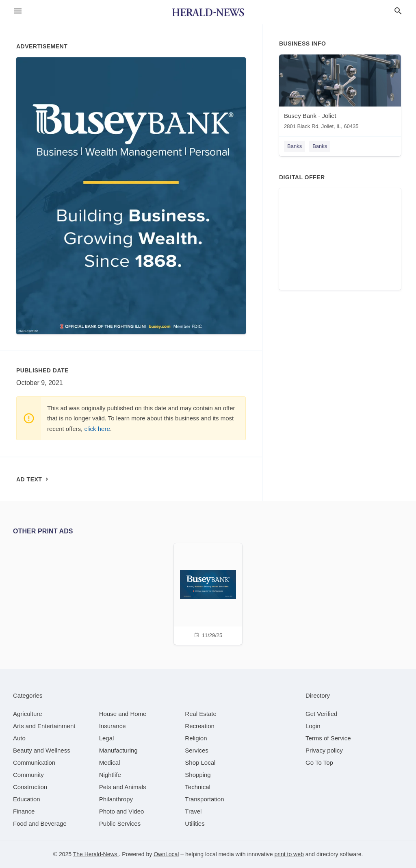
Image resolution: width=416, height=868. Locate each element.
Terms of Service (328, 738)
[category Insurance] (113, 726)
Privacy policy (324, 750)
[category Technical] (198, 787)
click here (97, 429)
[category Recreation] (200, 726)
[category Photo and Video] (122, 811)
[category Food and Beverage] (40, 823)
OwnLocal (166, 854)
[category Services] (197, 750)
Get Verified (321, 714)
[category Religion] (196, 738)
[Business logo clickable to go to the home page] (208, 12)
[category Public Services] (120, 823)
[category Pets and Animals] (123, 787)
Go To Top (319, 762)
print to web (289, 854)
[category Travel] (193, 811)
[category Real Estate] (201, 714)
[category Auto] (19, 738)
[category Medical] (110, 762)
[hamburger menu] (18, 11)
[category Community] (28, 775)
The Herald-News (96, 854)
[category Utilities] (195, 823)
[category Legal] (107, 738)
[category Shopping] (198, 775)
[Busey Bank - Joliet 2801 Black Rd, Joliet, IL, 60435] (340, 94)
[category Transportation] (204, 799)
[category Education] (27, 799)
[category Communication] (34, 762)
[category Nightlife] (110, 775)
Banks (295, 146)
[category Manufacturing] (118, 750)
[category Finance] (24, 811)
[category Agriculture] (28, 714)
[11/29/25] (208, 593)
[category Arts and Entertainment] (44, 726)
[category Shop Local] (200, 762)
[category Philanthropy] (116, 799)
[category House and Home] (123, 714)
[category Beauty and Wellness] (42, 750)
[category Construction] (30, 787)
